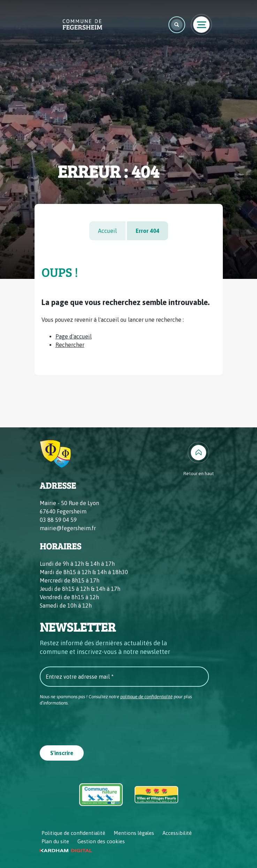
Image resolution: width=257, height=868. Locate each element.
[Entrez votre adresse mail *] (124, 677)
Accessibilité (177, 833)
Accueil (107, 231)
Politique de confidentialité (73, 833)
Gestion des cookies (101, 841)
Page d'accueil (74, 336)
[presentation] (93, 723)
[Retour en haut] (199, 459)
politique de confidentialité (146, 697)
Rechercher (70, 345)
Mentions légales (134, 833)
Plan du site (55, 841)
